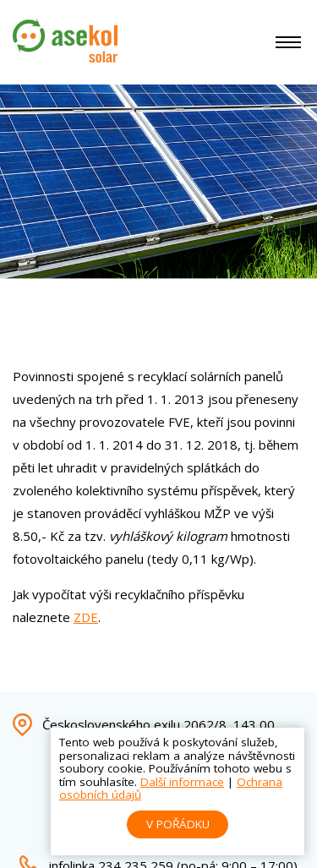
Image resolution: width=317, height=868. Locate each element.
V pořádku (178, 824)
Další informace (182, 782)
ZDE (86, 617)
